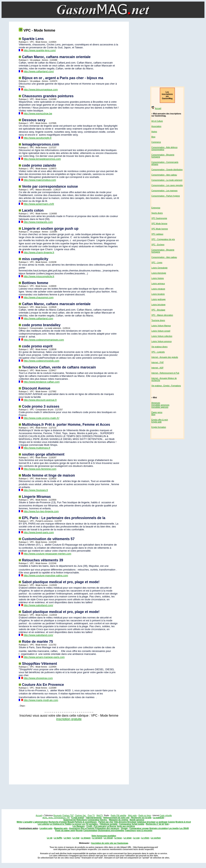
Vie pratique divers (160, 347)
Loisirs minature (158, 289)
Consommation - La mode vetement (167, 180)
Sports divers (157, 213)
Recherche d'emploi (58, 822)
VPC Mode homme (160, 229)
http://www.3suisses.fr (36, 490)
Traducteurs (130, 830)
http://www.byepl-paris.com (39, 532)
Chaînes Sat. (80, 815)
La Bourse (111, 826)
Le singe (128, 838)
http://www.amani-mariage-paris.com (44, 657)
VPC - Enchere (158, 245)
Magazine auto (61, 828)
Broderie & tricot (183, 822)
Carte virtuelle (166, 815)
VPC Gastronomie (159, 218)
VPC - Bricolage (158, 310)
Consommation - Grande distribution (167, 170)
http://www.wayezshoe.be (38, 113)
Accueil (158, 108)
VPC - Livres (157, 263)
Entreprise (156, 208)
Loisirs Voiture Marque (161, 326)
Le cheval (108, 838)
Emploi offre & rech (160, 420)
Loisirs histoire (158, 278)
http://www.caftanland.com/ (39, 71)
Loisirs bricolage (158, 305)
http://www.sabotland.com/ (38, 605)
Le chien (145, 838)
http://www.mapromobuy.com (40, 180)
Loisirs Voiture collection (162, 336)
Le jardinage (162, 822)
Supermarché (70, 820)
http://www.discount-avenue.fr (40, 400)
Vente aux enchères (126, 826)
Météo (20, 822)
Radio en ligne (145, 815)
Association (156, 126)
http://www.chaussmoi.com (39, 297)
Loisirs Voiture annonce (162, 341)
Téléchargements (94, 818)
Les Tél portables (90, 824)
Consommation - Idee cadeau (164, 175)
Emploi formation (159, 427)
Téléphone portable (108, 824)
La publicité (158, 818)
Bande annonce (137, 820)
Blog (153, 137)
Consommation (90, 830)
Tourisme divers (158, 320)
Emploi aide (157, 422)
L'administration (40, 822)
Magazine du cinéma (118, 820)
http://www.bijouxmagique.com (41, 90)
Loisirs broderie (158, 294)
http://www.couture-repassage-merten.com (47, 554)
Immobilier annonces (160, 405)
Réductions (82, 820)
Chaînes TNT (68, 815)
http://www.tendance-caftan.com (42, 382)
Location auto (46, 828)
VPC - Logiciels (158, 352)
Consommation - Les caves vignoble (167, 185)
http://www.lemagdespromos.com (42, 159)
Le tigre (67, 838)
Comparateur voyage (139, 828)
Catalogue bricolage (146, 822)
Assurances (75, 828)
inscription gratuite (69, 719)
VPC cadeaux (157, 234)
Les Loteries (44, 824)
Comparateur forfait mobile (132, 824)
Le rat (50, 838)
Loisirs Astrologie (159, 273)
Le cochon (156, 838)
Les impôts (174, 828)
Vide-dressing (120, 822)
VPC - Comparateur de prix (163, 239)
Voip (167, 824)
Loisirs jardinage (159, 299)
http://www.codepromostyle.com (41, 361)
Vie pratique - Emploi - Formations (166, 386)
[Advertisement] (68, 751)
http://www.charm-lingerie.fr (39, 252)
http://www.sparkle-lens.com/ (40, 50)
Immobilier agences (160, 407)
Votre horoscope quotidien (104, 836)
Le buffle (58, 838)
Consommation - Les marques (165, 191)
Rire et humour (88, 828)
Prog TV (91, 815)
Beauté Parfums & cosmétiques (82, 822)
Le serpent (97, 838)
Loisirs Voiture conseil (161, 331)
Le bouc (118, 838)
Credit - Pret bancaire (96, 826)
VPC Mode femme (159, 224)
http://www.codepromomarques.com (44, 340)
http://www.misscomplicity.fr (39, 276)
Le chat (76, 838)
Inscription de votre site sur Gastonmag (110, 843)
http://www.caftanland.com (38, 318)
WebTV (100, 815)
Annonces (156, 403)
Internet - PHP (158, 362)
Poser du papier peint (65, 830)
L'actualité (28, 822)
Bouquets (58, 815)
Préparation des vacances (107, 828)
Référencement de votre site (116, 818)
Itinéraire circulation (159, 828)
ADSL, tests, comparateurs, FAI (56, 818)
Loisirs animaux (158, 284)
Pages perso (157, 412)
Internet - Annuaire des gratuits (165, 357)
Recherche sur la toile (141, 818)
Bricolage (132, 822)
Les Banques (79, 826)
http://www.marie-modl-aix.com (41, 700)
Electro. (104, 820)
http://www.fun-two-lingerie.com (41, 511)
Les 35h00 (184, 828)
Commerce (156, 142)
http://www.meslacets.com (38, 222)
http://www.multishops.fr (37, 448)
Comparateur (93, 820)
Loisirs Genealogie (160, 268)
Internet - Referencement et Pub (165, 373)
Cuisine (171, 822)
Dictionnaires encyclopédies (111, 830)
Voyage (124, 828)
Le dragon (86, 838)
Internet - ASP (158, 368)
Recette (79, 830)
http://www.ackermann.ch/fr (39, 204)
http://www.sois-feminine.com (40, 469)
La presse (77, 824)
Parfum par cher (106, 822)
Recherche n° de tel (155, 824)
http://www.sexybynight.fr (38, 138)
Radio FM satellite (119, 815)
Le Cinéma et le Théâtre (61, 824)
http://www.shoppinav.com (38, 678)
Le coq (136, 838)
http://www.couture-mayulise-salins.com (46, 575)
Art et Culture (157, 121)
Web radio (132, 815)
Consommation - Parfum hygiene (166, 196)
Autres (154, 132)
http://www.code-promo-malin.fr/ (41, 418)
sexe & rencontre (144, 830)
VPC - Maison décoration (162, 315)
